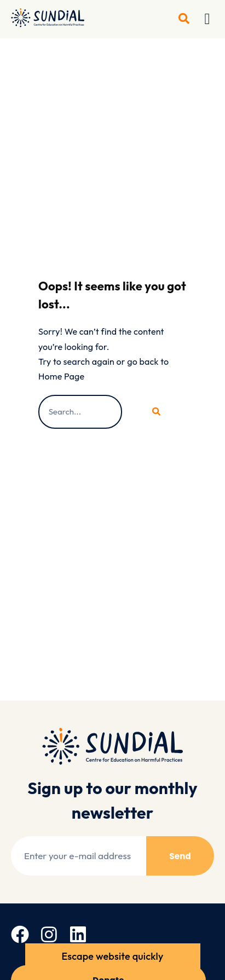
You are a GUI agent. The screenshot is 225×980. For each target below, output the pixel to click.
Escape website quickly (113, 956)
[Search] (154, 412)
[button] (207, 19)
